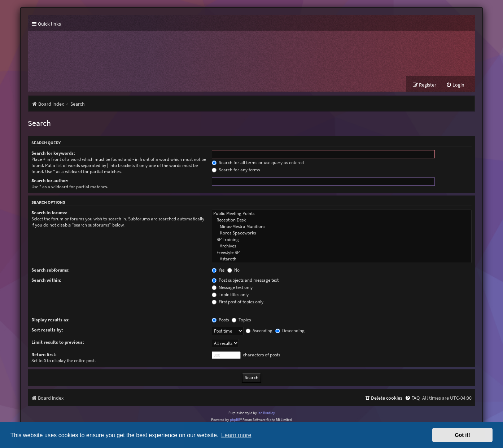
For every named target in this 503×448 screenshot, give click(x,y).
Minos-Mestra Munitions (342, 227)
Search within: (46, 280)
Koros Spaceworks (342, 233)
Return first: (44, 354)
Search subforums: (51, 270)
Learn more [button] (236, 435)
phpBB (235, 420)
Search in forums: (49, 213)
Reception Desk (342, 220)
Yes (218, 270)
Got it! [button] (462, 435)
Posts (220, 320)
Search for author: (50, 181)
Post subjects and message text (245, 280)
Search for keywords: (53, 153)
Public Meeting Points (342, 214)
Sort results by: (47, 330)
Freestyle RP (342, 252)
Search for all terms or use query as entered (258, 162)
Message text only (232, 287)
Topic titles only (230, 295)
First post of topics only (238, 302)
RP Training (342, 240)
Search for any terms (236, 170)
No (233, 270)
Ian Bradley (266, 413)
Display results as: (51, 320)
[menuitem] (455, 85)
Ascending (259, 331)
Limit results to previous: (58, 342)
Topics (241, 320)
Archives (342, 246)
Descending (290, 331)
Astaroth (342, 259)
